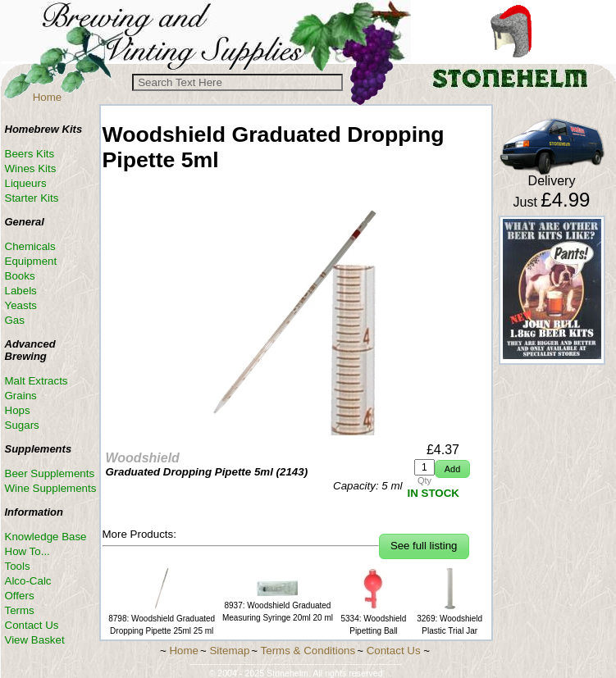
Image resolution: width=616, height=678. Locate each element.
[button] (452, 469)
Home (48, 97)
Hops (18, 410)
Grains (21, 396)
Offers (20, 596)
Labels (21, 291)
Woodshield (143, 458)
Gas (15, 320)
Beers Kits (30, 154)
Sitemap (229, 651)
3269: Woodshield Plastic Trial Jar (449, 619)
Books (20, 276)
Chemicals (30, 246)
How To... (27, 551)
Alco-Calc (28, 581)
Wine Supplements (51, 488)
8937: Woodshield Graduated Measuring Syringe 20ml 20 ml (278, 605)
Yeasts (21, 305)
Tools (18, 566)
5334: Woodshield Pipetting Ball (373, 619)
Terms (20, 610)
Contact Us (32, 625)
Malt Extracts (37, 381)
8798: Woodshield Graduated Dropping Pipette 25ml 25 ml (162, 619)
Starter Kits (32, 198)
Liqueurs (26, 183)
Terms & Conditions (308, 651)
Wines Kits (31, 168)
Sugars (22, 425)
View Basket (35, 640)
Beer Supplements (50, 473)
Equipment (31, 261)
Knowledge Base (46, 537)
